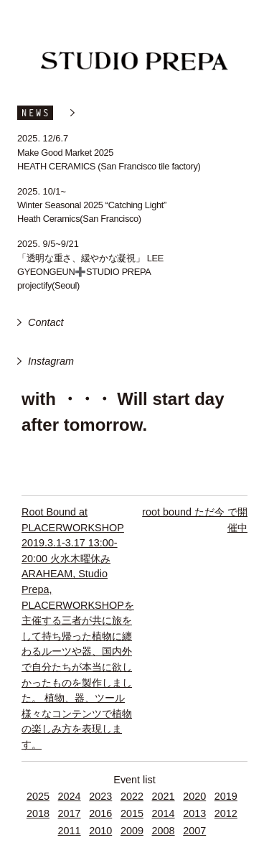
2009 (132, 831)
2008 (164, 831)
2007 (194, 831)
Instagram (51, 361)
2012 (226, 813)
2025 (38, 796)
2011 (70, 831)
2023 (100, 796)
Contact (46, 322)
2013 (194, 813)
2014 (164, 813)
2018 (38, 813)
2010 (100, 831)
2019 (226, 796)
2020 (194, 796)
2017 (70, 813)
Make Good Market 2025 (65, 153)
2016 (100, 813)
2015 (132, 813)
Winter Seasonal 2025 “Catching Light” (92, 205)
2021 (164, 796)
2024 (70, 796)
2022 (132, 796)
